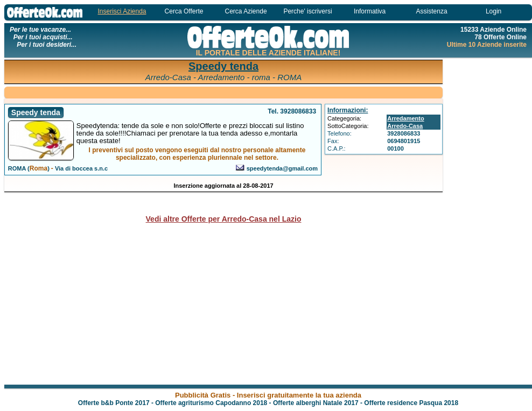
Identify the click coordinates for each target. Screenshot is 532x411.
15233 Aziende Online (493, 30)
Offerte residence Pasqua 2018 (411, 403)
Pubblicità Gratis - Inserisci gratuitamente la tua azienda (268, 395)
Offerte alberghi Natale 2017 (316, 403)
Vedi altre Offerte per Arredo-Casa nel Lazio (224, 219)
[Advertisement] (489, 221)
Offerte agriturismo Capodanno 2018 (211, 403)
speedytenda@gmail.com (282, 168)
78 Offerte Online (500, 37)
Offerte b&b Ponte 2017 (114, 403)
